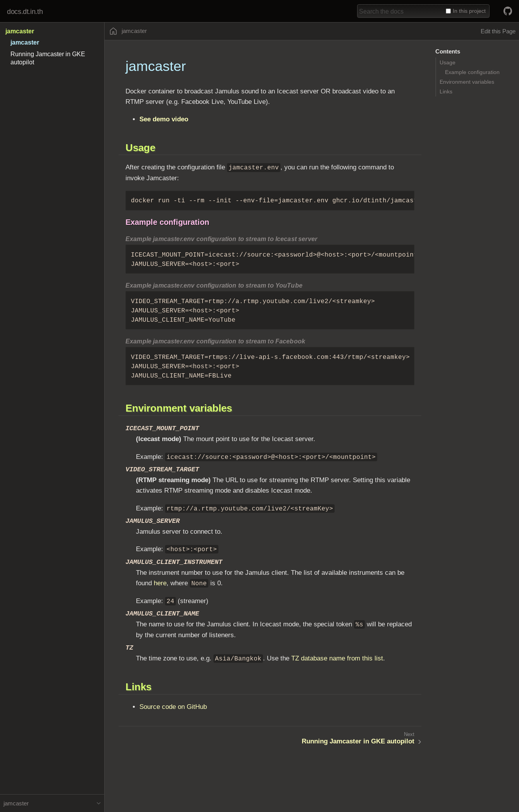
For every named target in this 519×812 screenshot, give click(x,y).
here (160, 583)
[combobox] (400, 11)
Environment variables (467, 82)
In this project (466, 11)
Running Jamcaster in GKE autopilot (358, 741)
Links (446, 91)
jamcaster (20, 31)
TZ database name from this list (337, 658)
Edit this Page (498, 31)
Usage (448, 62)
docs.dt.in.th (25, 12)
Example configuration (472, 72)
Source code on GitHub (173, 707)
